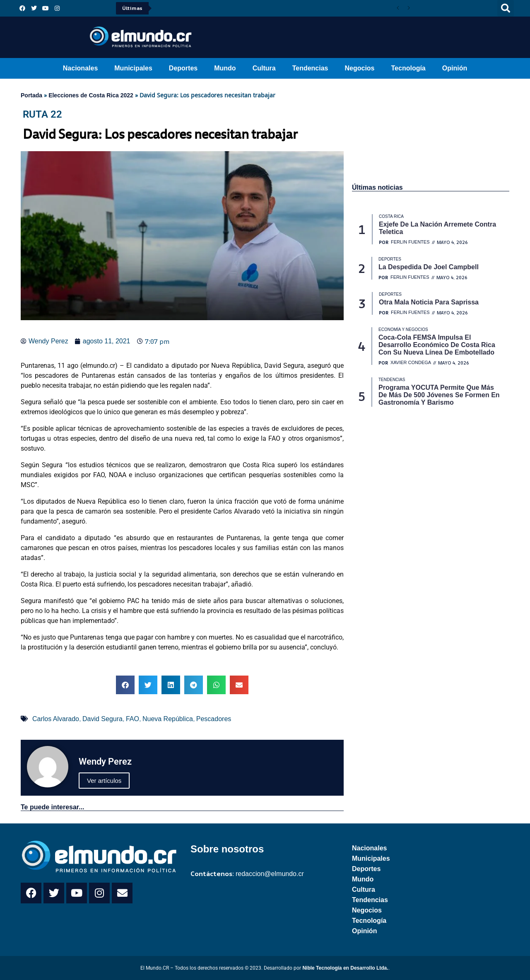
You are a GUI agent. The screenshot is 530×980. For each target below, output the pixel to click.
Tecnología (408, 68)
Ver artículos (104, 781)
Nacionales (80, 68)
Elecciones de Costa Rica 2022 (91, 95)
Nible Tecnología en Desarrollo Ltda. (345, 968)
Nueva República (168, 719)
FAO (132, 719)
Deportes (183, 68)
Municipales (133, 68)
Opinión (455, 68)
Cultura (264, 68)
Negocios (359, 68)
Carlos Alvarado (56, 719)
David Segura (102, 719)
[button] (506, 8)
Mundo (225, 68)
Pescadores (214, 719)
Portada (31, 95)
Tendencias (310, 68)
